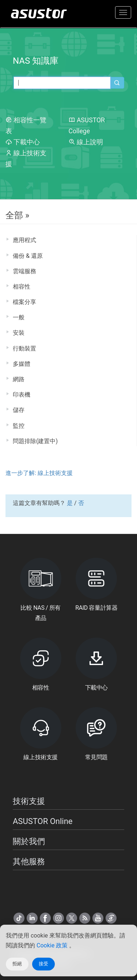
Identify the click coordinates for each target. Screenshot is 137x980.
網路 (19, 379)
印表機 (22, 395)
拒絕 (17, 964)
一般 (19, 317)
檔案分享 (24, 302)
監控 (19, 426)
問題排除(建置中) (35, 441)
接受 (43, 964)
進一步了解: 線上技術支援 (39, 473)
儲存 (19, 410)
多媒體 (22, 364)
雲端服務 (24, 271)
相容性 (22, 287)
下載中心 (23, 142)
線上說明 (86, 142)
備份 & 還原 (28, 256)
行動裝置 (24, 348)
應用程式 (24, 240)
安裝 (19, 333)
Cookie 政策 (53, 945)
